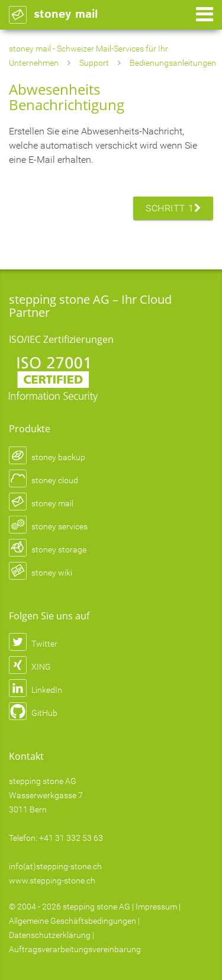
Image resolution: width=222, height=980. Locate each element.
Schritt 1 (173, 208)
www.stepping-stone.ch (52, 881)
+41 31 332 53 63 (71, 838)
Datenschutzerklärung (50, 935)
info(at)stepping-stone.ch (55, 866)
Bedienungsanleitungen (173, 63)
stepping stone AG (96, 907)
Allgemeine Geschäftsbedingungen (73, 921)
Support (94, 63)
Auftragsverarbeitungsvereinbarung (75, 949)
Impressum (156, 907)
